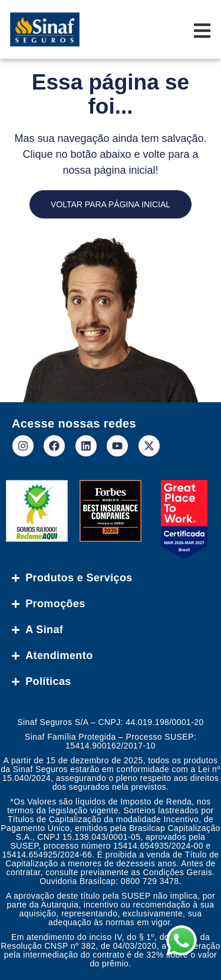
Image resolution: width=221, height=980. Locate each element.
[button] (193, 952)
